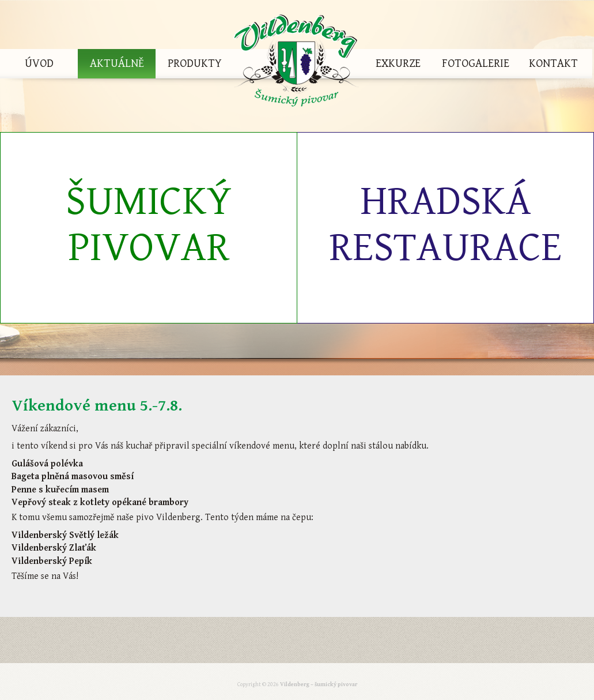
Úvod (39, 64)
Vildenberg (296, 64)
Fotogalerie (476, 64)
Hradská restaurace (445, 225)
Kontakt (553, 64)
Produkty (195, 64)
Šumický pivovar (149, 225)
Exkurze (398, 64)
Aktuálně (117, 64)
